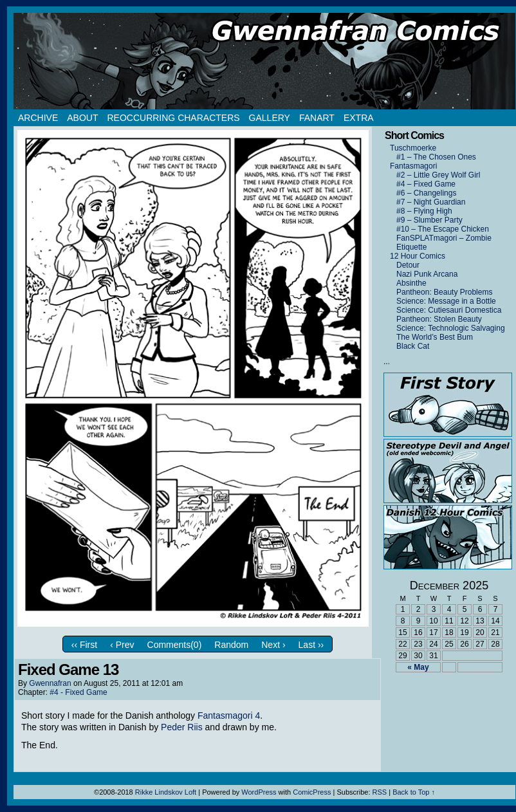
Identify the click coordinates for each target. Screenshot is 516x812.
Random (231, 645)
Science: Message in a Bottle (446, 301)
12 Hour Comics (418, 256)
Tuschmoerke (413, 148)
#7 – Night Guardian (431, 202)
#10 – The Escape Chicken (443, 229)
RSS (380, 792)
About (82, 118)
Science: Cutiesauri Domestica (449, 310)
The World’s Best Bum (435, 337)
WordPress (259, 792)
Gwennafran (50, 683)
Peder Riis (182, 727)
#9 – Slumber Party (429, 220)
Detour (408, 265)
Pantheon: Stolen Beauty (439, 319)
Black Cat (413, 346)
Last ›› (311, 645)
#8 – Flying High (424, 211)
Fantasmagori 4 (229, 715)
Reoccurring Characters (173, 118)
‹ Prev (122, 645)
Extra (359, 118)
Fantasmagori (413, 166)
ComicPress (312, 792)
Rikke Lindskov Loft (166, 792)
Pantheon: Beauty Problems (444, 292)
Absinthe (411, 283)
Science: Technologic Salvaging (451, 328)
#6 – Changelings (426, 193)
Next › (273, 645)
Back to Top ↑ (414, 792)
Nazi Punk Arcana (427, 274)
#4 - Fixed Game (78, 692)
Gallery (270, 118)
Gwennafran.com (264, 61)
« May (418, 667)
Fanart (317, 118)
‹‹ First (84, 645)
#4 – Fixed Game (426, 184)
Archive (38, 118)
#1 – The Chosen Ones (436, 157)
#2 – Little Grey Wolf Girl (438, 175)
